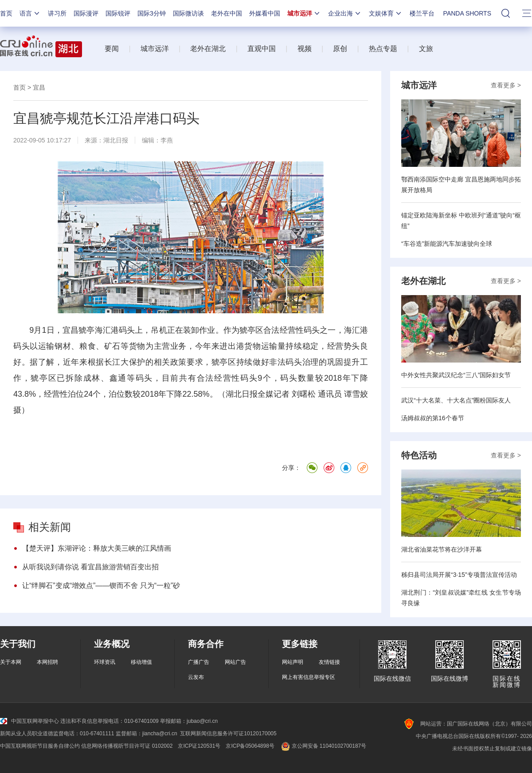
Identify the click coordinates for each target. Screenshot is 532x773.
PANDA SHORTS (467, 13)
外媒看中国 (265, 13)
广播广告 (199, 662)
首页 (6, 13)
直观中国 (262, 49)
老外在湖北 (208, 49)
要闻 (112, 49)
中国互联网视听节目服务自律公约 (40, 746)
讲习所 (57, 13)
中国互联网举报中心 (29, 721)
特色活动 (419, 455)
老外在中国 (227, 13)
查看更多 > (506, 85)
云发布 (196, 677)
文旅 (426, 49)
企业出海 (345, 13)
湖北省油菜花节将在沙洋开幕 (442, 549)
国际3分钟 (152, 13)
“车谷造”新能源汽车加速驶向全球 (447, 244)
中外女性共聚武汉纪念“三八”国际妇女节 (456, 375)
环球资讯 (105, 662)
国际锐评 (118, 13)
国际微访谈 (188, 13)
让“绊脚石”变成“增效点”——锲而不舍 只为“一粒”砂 (101, 586)
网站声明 (293, 662)
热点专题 (383, 49)
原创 (340, 49)
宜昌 (39, 87)
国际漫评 (86, 13)
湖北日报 (116, 140)
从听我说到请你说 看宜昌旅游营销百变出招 (90, 567)
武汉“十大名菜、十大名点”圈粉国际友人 (456, 400)
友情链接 (329, 662)
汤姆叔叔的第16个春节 (433, 418)
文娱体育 (386, 13)
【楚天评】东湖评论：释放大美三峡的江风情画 (97, 548)
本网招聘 (47, 662)
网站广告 (235, 662)
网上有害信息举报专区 (309, 677)
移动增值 (141, 662)
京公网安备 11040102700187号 (323, 746)
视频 (305, 49)
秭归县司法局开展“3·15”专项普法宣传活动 (459, 575)
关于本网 (11, 662)
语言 (30, 13)
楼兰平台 (422, 13)
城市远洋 (304, 13)
